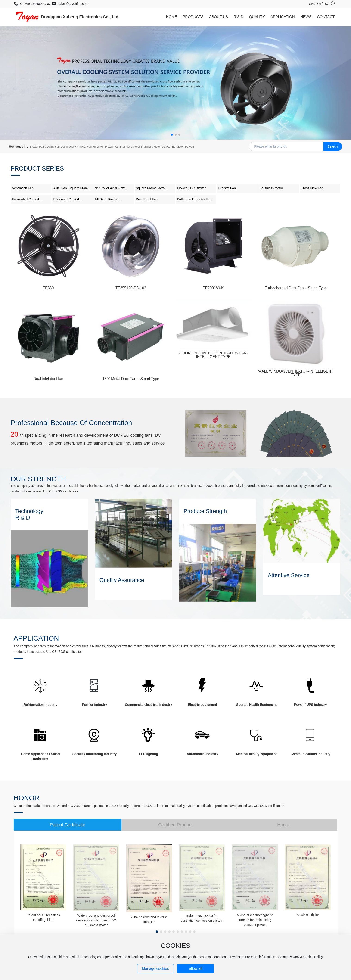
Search (332, 146)
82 (48, 4)
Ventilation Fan (23, 188)
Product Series (37, 168)
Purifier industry (94, 705)
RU (326, 4)
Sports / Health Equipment (256, 705)
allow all (196, 969)
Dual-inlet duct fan (48, 379)
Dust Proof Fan (147, 199)
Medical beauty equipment (256, 754)
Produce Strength (205, 511)
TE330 (48, 288)
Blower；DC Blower (191, 188)
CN (312, 4)
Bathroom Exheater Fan (194, 199)
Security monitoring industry (95, 754)
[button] (172, 135)
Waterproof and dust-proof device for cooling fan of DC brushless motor (96, 920)
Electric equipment (203, 705)
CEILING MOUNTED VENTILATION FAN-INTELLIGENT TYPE (213, 355)
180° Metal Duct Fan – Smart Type (131, 379)
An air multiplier (308, 915)
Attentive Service (289, 575)
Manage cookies (155, 969)
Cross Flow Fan (312, 188)
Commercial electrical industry (149, 705)
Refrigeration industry (40, 705)
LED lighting (149, 754)
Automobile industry (202, 754)
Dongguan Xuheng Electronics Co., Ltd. (80, 17)
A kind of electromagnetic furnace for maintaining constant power (255, 920)
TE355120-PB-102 (131, 288)
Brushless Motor (271, 188)
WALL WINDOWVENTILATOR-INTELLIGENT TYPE (296, 373)
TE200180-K (213, 288)
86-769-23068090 (30, 4)
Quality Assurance (122, 580)
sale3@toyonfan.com (70, 4)
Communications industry (310, 754)
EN (319, 4)
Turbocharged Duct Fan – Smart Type (296, 288)
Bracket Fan (227, 188)
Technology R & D (29, 514)
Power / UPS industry (311, 705)
